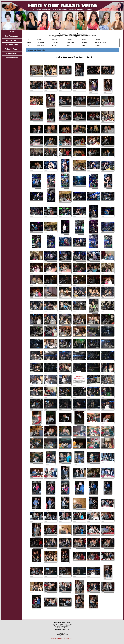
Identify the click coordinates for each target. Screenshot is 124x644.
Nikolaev (54, 40)
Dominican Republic (101, 42)
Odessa (84, 40)
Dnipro (29, 42)
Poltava (39, 40)
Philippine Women (12, 49)
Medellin (84, 42)
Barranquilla (70, 42)
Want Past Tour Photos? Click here (38, 50)
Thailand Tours (12, 53)
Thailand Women (12, 58)
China (83, 45)
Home (12, 32)
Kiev (28, 40)
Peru (28, 45)
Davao (54, 45)
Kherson (97, 40)
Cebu (68, 45)
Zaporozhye (40, 42)
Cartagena (55, 42)
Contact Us (62, 633)
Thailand (97, 45)
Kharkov (69, 40)
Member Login (12, 40)
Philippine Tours (12, 45)
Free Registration (12, 36)
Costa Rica (40, 45)
